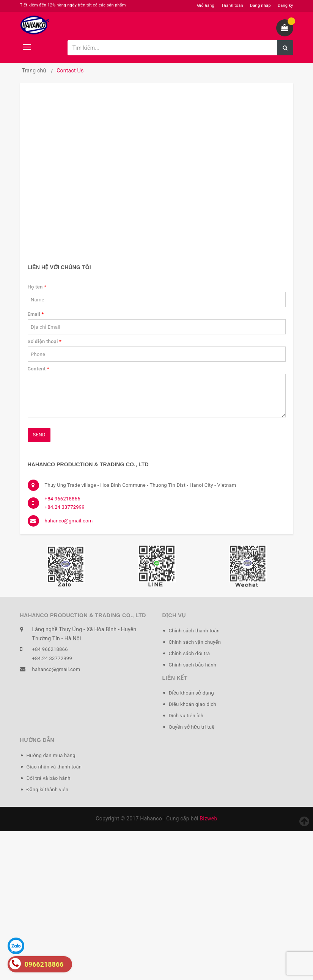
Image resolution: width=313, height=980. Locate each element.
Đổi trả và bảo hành (49, 778)
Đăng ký (285, 5)
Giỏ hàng (206, 5)
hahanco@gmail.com (69, 521)
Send (39, 435)
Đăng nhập (260, 5)
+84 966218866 (63, 499)
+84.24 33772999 (65, 507)
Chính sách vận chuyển (195, 642)
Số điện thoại (45, 341)
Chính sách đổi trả (190, 653)
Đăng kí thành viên (48, 789)
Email (36, 314)
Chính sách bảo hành (193, 665)
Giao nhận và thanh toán (54, 767)
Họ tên (37, 287)
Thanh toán (232, 5)
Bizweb (208, 818)
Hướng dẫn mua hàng (51, 755)
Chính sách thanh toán (194, 631)
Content (39, 369)
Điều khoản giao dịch (193, 704)
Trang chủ (34, 71)
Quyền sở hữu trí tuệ (192, 727)
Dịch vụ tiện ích (186, 716)
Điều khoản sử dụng (191, 693)
